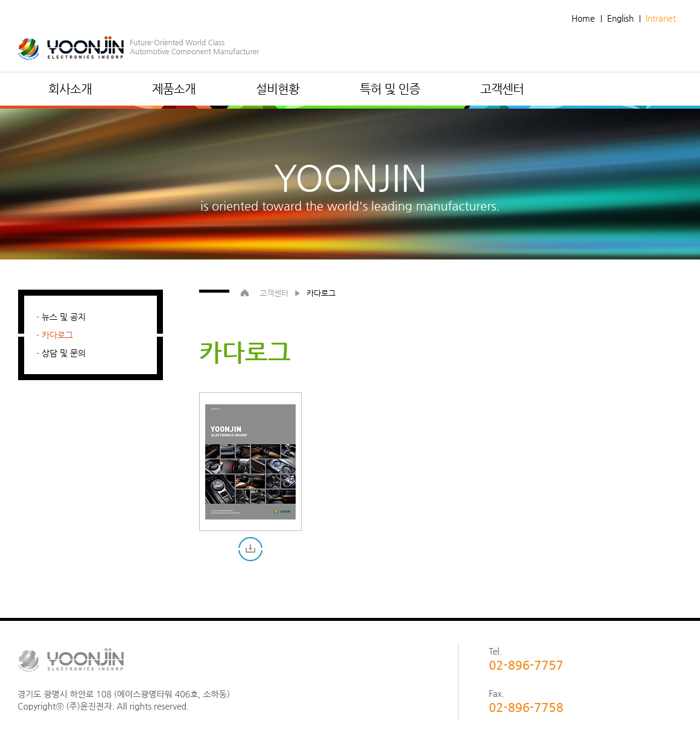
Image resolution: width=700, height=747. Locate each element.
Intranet (661, 18)
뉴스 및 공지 (64, 317)
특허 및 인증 (390, 89)
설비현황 (278, 89)
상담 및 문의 (64, 353)
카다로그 (57, 335)
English (620, 18)
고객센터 (502, 89)
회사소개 (70, 89)
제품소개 (174, 89)
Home (583, 18)
